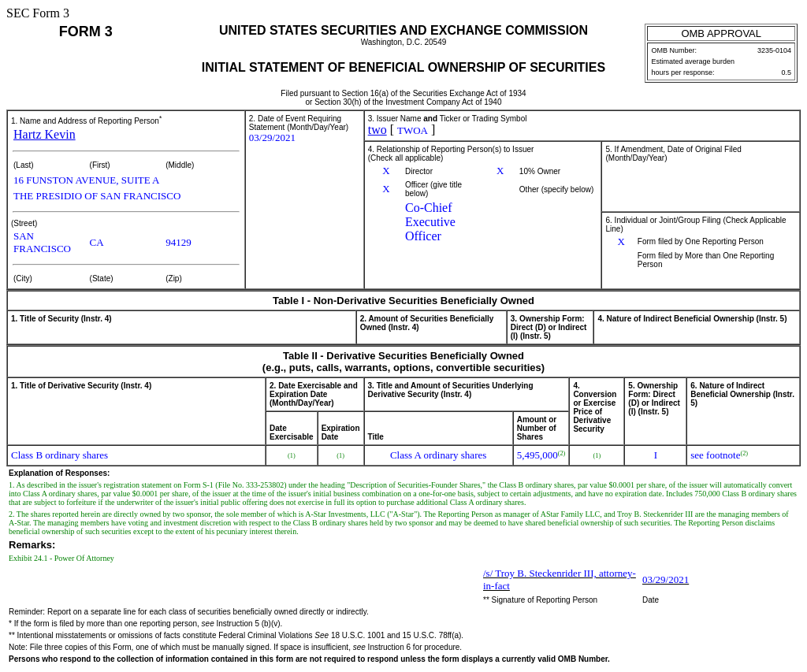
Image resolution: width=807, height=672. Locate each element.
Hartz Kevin (45, 134)
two (377, 130)
